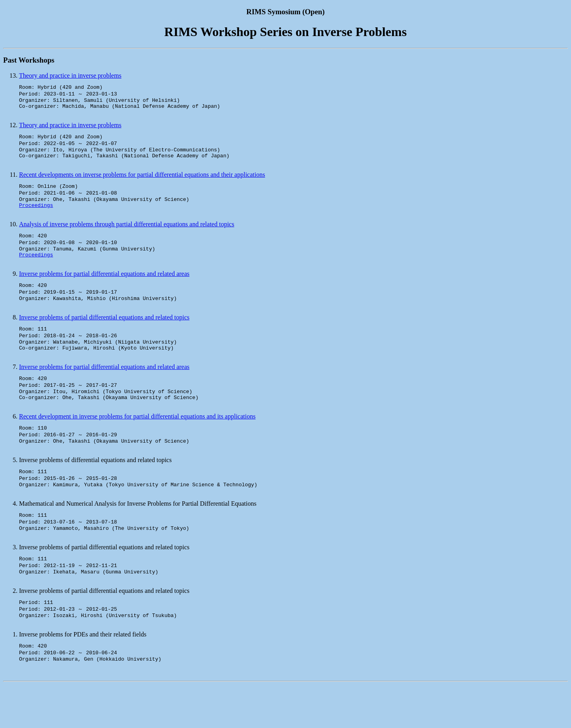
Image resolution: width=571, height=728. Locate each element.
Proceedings (36, 217)
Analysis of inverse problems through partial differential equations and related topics (127, 236)
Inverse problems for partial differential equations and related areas (104, 289)
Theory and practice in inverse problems (70, 75)
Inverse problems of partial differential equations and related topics (104, 336)
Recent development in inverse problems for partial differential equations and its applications (137, 443)
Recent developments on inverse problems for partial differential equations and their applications (142, 182)
